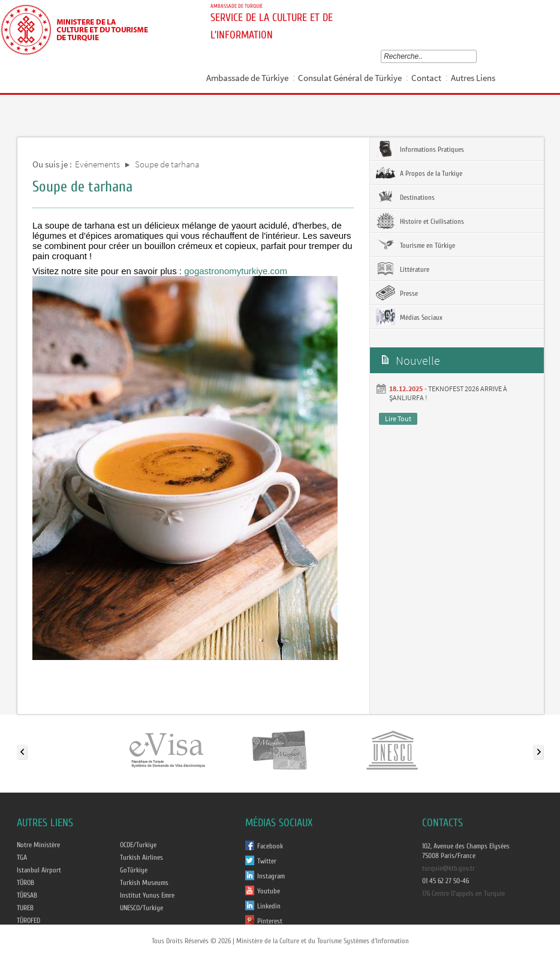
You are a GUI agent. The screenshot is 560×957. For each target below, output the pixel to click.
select (476, 56)
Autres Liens (473, 78)
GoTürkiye (134, 870)
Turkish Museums (144, 883)
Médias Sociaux (409, 317)
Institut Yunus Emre (147, 895)
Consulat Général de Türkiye (350, 78)
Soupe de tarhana (167, 164)
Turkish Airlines (141, 857)
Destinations (405, 197)
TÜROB (25, 883)
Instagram (271, 876)
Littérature (403, 269)
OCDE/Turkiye (138, 845)
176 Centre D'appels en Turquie (463, 893)
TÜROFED (28, 920)
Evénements (97, 164)
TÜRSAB (27, 895)
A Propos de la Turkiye (419, 173)
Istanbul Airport (39, 870)
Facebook (270, 846)
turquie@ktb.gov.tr (448, 868)
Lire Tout (398, 418)
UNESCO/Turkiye (141, 908)
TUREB (25, 908)
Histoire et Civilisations (420, 221)
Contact (426, 78)
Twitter (267, 861)
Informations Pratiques (420, 149)
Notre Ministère (38, 845)
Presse (397, 293)
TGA (22, 857)
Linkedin (269, 906)
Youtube (269, 891)
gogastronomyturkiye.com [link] (236, 271)
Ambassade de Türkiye (247, 78)
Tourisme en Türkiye (416, 245)
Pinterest (270, 921)
